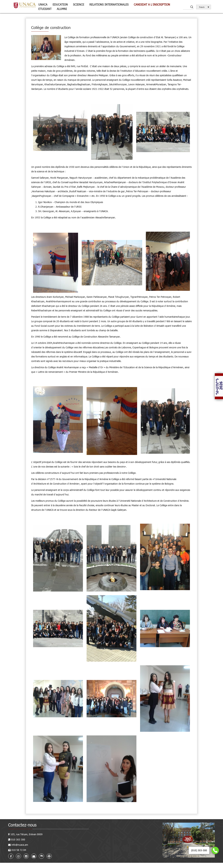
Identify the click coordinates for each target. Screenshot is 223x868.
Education (60, 4)
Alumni (62, 9)
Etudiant (45, 9)
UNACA (43, 4)
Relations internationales (109, 4)
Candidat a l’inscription (152, 4)
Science (79, 4)
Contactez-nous (22, 825)
